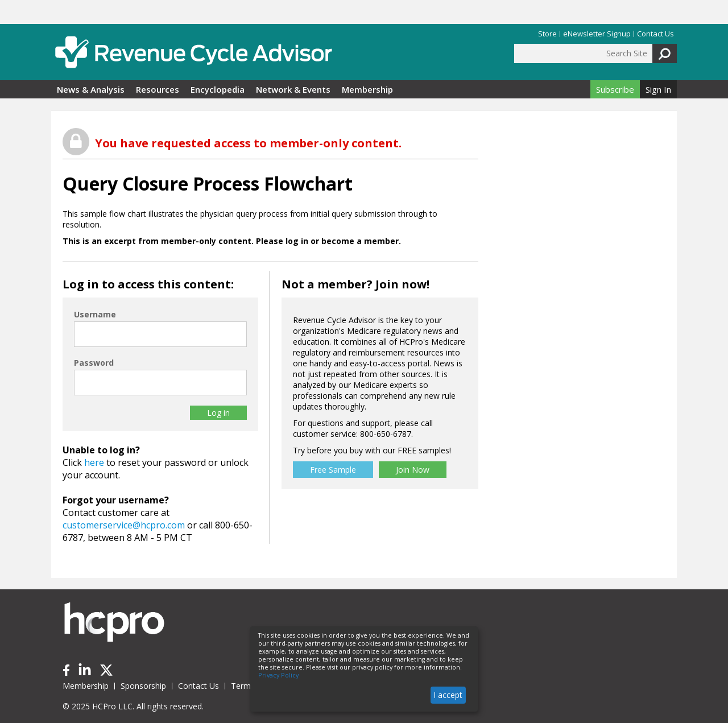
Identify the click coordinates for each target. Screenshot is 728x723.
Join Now (413, 470)
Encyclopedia (218, 89)
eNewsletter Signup (597, 34)
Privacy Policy (278, 675)
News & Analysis (91, 89)
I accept (448, 695)
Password (94, 363)
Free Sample (333, 470)
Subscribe (615, 89)
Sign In (658, 89)
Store (547, 34)
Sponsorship (143, 686)
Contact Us (655, 34)
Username (95, 314)
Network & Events (293, 89)
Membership (367, 89)
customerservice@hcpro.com (124, 525)
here (94, 462)
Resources (158, 89)
